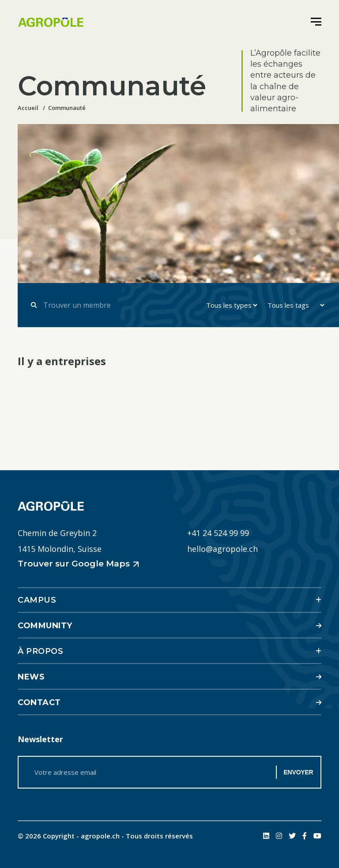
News (31, 677)
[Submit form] (34, 305)
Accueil (28, 108)
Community (45, 626)
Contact (39, 702)
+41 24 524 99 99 (218, 533)
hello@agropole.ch (222, 549)
